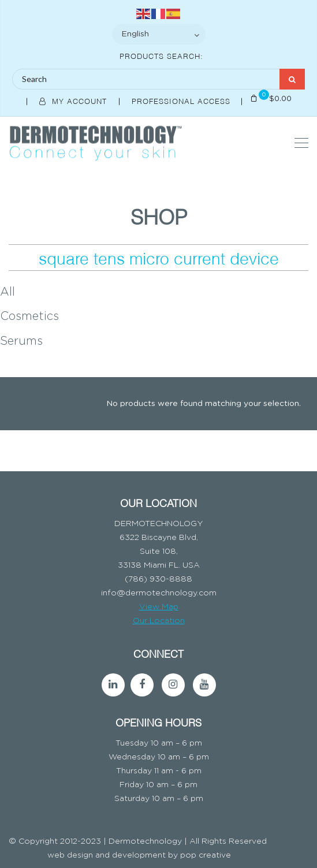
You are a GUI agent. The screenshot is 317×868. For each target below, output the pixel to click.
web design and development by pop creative (139, 855)
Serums (21, 341)
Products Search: (161, 55)
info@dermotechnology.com (159, 593)
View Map (159, 607)
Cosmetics (29, 316)
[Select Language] (159, 34)
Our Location (159, 621)
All (8, 292)
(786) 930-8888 (158, 579)
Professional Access (182, 100)
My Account (74, 100)
